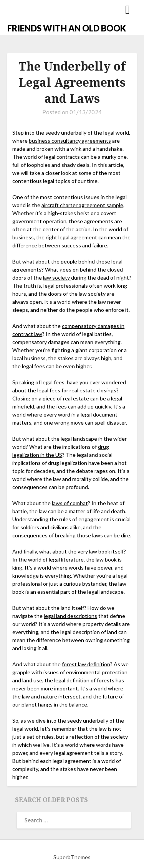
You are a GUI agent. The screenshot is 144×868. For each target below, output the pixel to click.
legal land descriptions (70, 616)
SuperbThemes (72, 857)
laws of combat (70, 503)
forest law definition (86, 664)
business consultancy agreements (70, 141)
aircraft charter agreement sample (82, 205)
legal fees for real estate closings (77, 390)
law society (57, 278)
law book (100, 551)
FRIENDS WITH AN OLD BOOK (67, 28)
